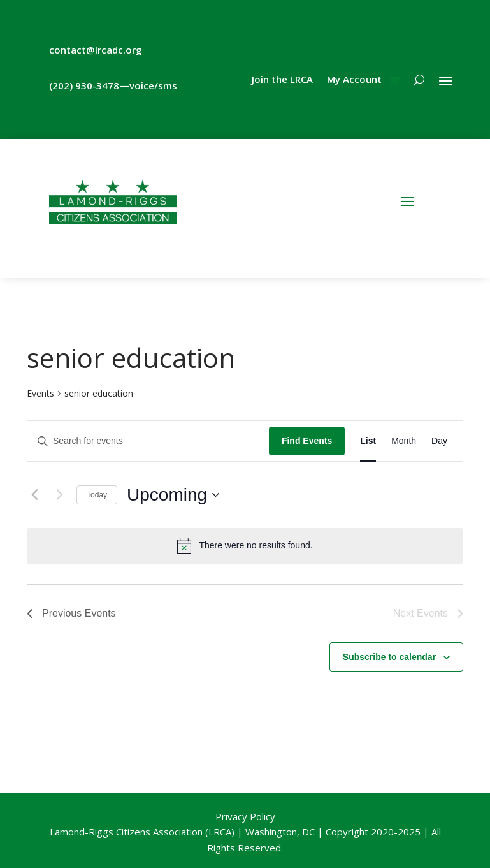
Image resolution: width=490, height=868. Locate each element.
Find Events (307, 441)
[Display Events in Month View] (404, 441)
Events (40, 393)
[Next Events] (59, 495)
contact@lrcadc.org (96, 50)
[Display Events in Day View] (439, 441)
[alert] (245, 546)
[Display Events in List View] (368, 441)
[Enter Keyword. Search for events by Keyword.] (148, 441)
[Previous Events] (34, 495)
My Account (354, 80)
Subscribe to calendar (389, 657)
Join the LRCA (282, 80)
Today (97, 495)
